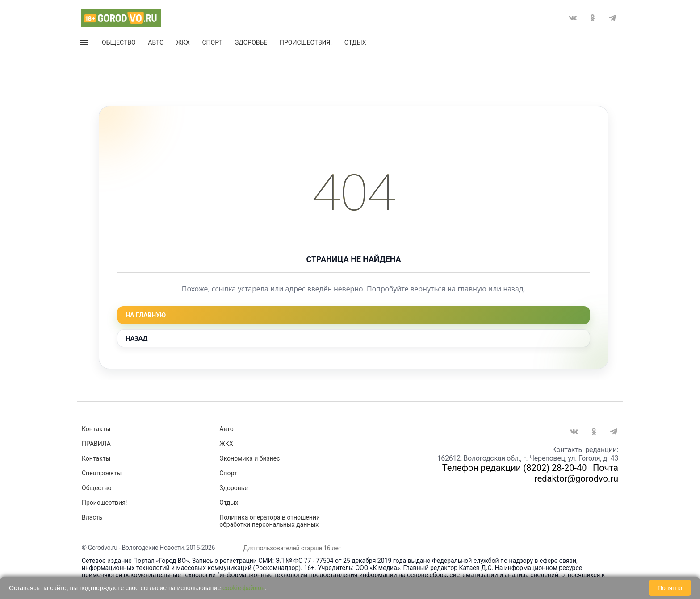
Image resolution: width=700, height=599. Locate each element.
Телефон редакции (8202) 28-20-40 (515, 468)
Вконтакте (573, 20)
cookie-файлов (244, 588)
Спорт (212, 44)
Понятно (670, 588)
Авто (156, 44)
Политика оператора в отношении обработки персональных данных (270, 521)
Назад (136, 338)
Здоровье (251, 44)
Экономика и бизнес (249, 458)
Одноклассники (592, 20)
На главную (146, 315)
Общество (119, 44)
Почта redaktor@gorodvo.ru (576, 473)
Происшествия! (306, 44)
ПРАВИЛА (96, 444)
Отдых (355, 44)
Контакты (96, 429)
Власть (92, 517)
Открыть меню (84, 44)
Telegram (612, 20)
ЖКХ (183, 44)
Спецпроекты (102, 473)
